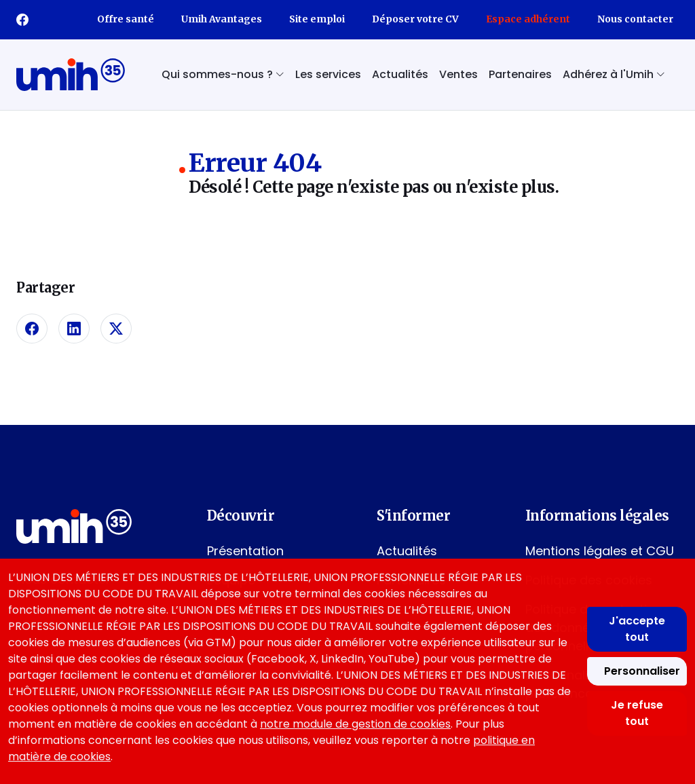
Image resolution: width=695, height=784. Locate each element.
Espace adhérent (528, 19)
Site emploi (317, 19)
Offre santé (126, 19)
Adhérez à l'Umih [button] (614, 74)
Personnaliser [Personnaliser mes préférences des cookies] (642, 671)
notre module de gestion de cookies (355, 724)
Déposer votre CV (415, 19)
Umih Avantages (222, 19)
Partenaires (520, 74)
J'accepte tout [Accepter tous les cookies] (637, 629)
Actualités (400, 74)
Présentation (245, 551)
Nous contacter (635, 19)
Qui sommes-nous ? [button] (223, 74)
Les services (328, 74)
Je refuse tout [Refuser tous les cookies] (637, 713)
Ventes (458, 74)
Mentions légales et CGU (600, 551)
